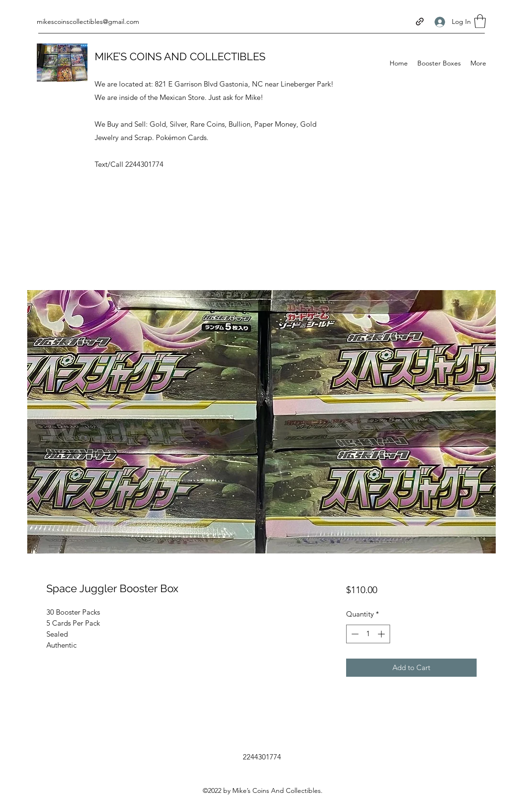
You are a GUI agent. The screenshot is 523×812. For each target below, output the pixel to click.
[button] (480, 21)
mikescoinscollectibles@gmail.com (88, 22)
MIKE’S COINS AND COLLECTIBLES (180, 56)
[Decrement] (354, 634)
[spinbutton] (368, 634)
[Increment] (382, 634)
